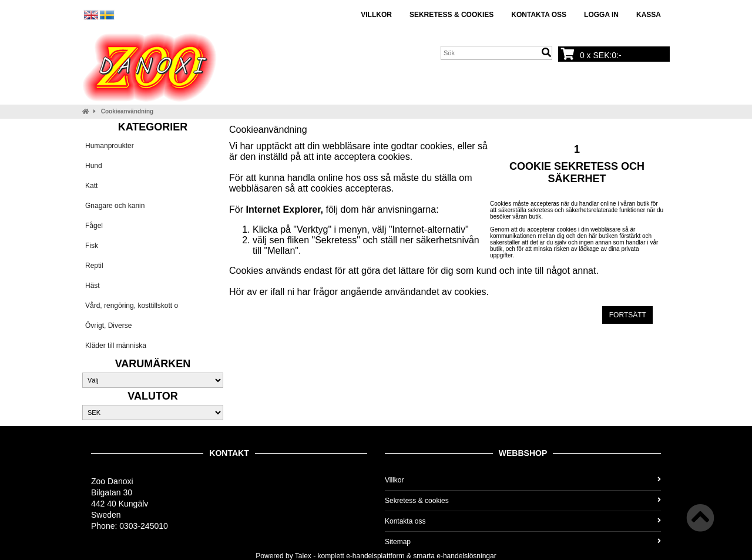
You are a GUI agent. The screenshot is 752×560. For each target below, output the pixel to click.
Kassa (649, 15)
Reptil (94, 266)
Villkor (376, 15)
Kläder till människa (116, 346)
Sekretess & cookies (451, 15)
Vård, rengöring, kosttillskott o (132, 306)
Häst (93, 286)
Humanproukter (110, 146)
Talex (303, 556)
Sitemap (523, 542)
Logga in (601, 15)
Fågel (94, 226)
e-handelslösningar (466, 556)
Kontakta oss (539, 15)
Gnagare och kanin (115, 206)
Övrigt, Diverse (108, 326)
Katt (91, 186)
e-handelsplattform (375, 556)
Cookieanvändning (127, 111)
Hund (94, 166)
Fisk (92, 246)
